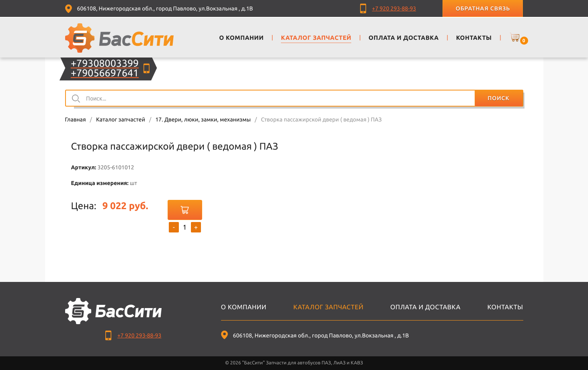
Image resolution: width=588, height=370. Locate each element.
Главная (76, 119)
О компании (244, 307)
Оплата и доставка (425, 307)
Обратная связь (483, 8)
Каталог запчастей (121, 119)
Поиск (498, 98)
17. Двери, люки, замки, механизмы (203, 119)
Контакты (505, 307)
